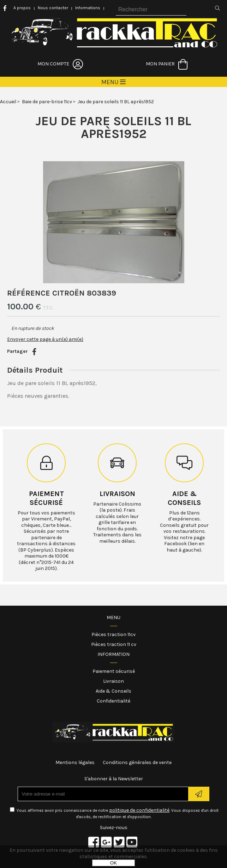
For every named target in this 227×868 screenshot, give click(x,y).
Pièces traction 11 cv (114, 644)
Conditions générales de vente (137, 762)
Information (113, 654)
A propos (22, 8)
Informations (88, 8)
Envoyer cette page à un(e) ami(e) (45, 339)
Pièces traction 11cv (113, 634)
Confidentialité (113, 701)
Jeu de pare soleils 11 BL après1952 (113, 127)
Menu (113, 617)
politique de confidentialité (139, 810)
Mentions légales (75, 762)
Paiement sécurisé (114, 671)
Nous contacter (53, 8)
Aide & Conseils (113, 691)
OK (113, 863)
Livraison (117, 494)
